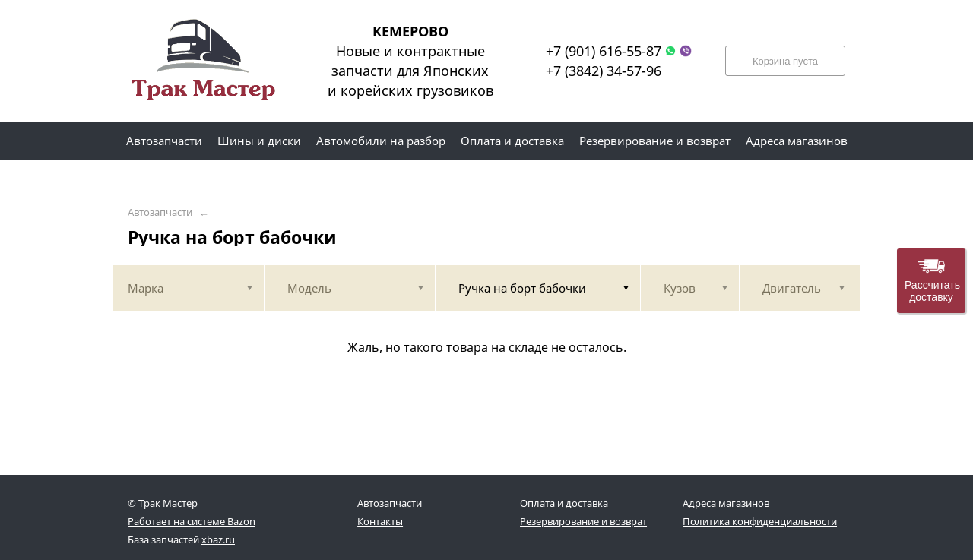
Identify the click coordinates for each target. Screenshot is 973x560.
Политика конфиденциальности (760, 521)
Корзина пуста (785, 61)
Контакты (380, 521)
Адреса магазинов (726, 503)
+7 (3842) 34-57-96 (604, 71)
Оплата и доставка (564, 503)
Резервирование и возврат (583, 521)
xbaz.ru (218, 539)
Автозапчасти (160, 212)
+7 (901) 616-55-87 (604, 51)
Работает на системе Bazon (192, 521)
